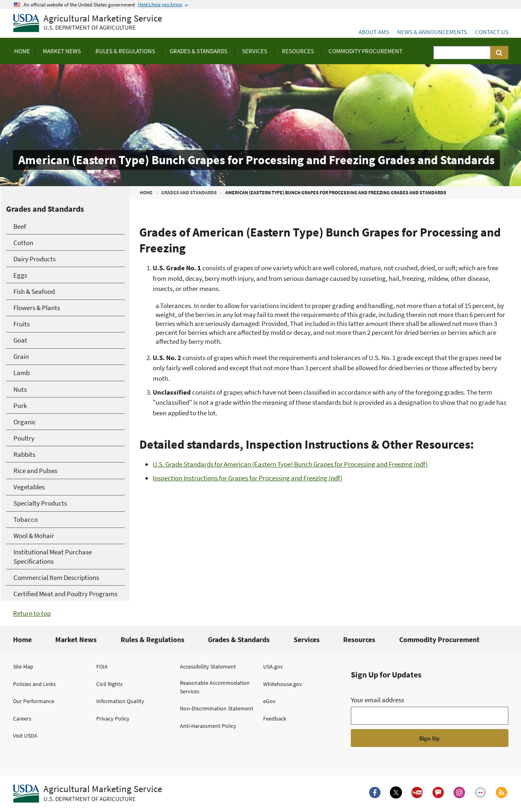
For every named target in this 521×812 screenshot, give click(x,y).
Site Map (23, 667)
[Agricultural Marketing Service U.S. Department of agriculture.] (88, 794)
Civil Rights (109, 684)
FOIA (102, 667)
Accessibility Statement (208, 667)
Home (146, 192)
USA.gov (273, 667)
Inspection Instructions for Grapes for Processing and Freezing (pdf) (248, 478)
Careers (22, 719)
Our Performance (34, 701)
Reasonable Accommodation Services (215, 687)
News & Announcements (432, 32)
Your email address (377, 700)
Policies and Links (34, 684)
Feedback (275, 719)
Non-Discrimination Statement (217, 708)
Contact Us (492, 32)
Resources (359, 639)
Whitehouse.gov (283, 684)
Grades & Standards (239, 639)
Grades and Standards (189, 192)
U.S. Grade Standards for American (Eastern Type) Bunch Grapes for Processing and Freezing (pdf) (290, 464)
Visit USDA (25, 736)
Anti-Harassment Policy (208, 726)
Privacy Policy (113, 719)
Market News (76, 639)
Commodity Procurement (439, 639)
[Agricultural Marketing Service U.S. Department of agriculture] (88, 23)
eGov (269, 701)
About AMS (374, 32)
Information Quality (120, 701)
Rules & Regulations (152, 639)
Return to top (32, 613)
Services (307, 639)
